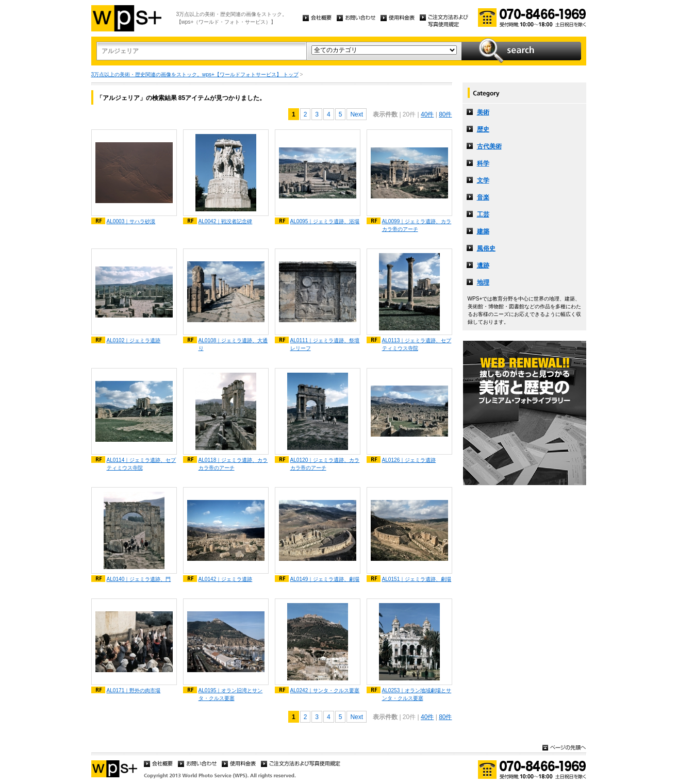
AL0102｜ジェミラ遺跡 (134, 340)
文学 (483, 180)
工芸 (483, 214)
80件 (445, 114)
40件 (427, 114)
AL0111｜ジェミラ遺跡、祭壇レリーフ (325, 344)
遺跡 (483, 265)
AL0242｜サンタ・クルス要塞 (325, 690)
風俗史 (486, 248)
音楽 (483, 197)
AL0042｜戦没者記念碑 (226, 221)
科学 (483, 163)
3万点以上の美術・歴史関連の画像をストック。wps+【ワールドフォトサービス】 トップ (195, 74)
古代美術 (489, 146)
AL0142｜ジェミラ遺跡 (226, 579)
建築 (483, 231)
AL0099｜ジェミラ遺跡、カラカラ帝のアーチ (417, 225)
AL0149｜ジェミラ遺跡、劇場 (325, 579)
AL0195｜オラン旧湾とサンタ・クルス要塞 (231, 694)
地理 (483, 282)
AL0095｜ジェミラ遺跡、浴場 (325, 221)
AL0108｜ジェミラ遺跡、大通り (233, 344)
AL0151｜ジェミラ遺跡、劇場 (417, 579)
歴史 (483, 129)
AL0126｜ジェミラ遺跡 (409, 460)
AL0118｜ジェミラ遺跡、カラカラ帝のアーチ (233, 464)
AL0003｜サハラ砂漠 (131, 221)
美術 (483, 112)
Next (357, 114)
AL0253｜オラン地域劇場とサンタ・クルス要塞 (417, 694)
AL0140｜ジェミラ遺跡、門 (139, 579)
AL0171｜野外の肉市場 (134, 690)
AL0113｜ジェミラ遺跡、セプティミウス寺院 (417, 344)
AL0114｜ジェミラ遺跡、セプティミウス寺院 (142, 464)
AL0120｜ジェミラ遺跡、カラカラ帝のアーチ (325, 464)
